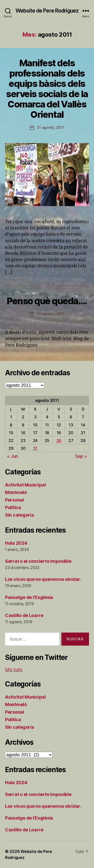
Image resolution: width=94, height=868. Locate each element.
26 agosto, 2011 (50, 314)
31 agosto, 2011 (50, 127)
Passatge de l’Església (29, 597)
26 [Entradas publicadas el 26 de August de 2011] (59, 441)
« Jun (13, 456)
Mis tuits (14, 670)
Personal (15, 500)
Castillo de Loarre (24, 615)
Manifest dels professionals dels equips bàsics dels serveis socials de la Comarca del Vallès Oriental (47, 89)
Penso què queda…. (47, 301)
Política (13, 507)
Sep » (81, 456)
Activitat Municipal (25, 485)
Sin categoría (20, 515)
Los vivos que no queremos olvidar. (43, 579)
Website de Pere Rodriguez (47, 11)
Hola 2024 (16, 543)
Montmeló (16, 492)
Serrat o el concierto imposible (38, 561)
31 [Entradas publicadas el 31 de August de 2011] (35, 448)
